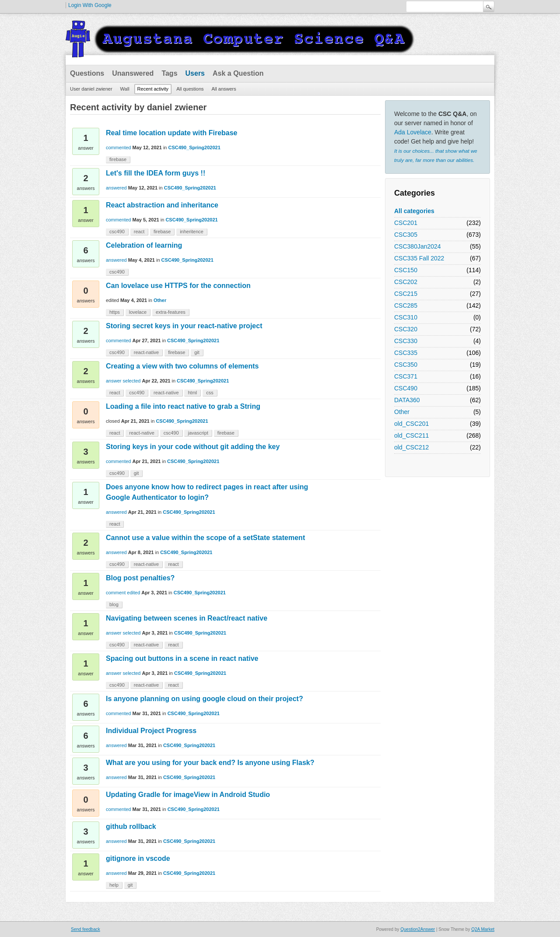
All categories (414, 211)
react (139, 232)
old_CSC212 (411, 447)
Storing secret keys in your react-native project (184, 326)
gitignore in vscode (138, 858)
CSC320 (406, 329)
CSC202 (406, 282)
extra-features (171, 312)
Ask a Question (238, 73)
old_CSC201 (411, 424)
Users (195, 73)
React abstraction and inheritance (162, 205)
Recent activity (153, 89)
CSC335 (406, 353)
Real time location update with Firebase (172, 133)
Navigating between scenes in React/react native (187, 618)
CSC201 (406, 223)
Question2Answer (418, 929)
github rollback (131, 826)
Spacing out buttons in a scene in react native (182, 658)
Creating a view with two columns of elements (182, 366)
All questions (190, 89)
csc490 (117, 232)
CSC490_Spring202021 (194, 147)
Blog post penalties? (140, 578)
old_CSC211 (411, 435)
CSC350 (406, 365)
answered (116, 188)
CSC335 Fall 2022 (419, 258)
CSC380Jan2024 (418, 246)
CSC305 (406, 235)
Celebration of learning (144, 245)
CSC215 (406, 294)
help (114, 885)
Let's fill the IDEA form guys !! (156, 173)
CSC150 (406, 270)
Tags (169, 73)
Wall (125, 89)
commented (118, 147)
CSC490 (406, 388)
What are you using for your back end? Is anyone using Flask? (210, 763)
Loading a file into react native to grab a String (183, 406)
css (210, 393)
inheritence (192, 232)
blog (114, 604)
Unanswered (133, 73)
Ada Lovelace (413, 132)
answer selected (123, 381)
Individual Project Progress (151, 731)
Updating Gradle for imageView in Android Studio (188, 795)
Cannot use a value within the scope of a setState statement (205, 538)
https (115, 312)
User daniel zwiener (91, 89)
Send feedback (86, 929)
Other (402, 412)
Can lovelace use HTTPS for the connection (178, 286)
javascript (198, 433)
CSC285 (406, 305)
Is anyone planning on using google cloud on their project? (205, 699)
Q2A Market (483, 929)
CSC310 (406, 317)
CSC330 (406, 341)
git (197, 352)
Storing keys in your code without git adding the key (193, 447)
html (192, 393)
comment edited (123, 593)
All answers (224, 89)
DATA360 (407, 400)
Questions (87, 73)
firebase (118, 159)
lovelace (138, 312)
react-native (146, 352)
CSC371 (406, 376)
